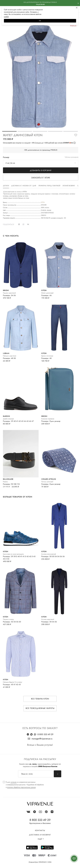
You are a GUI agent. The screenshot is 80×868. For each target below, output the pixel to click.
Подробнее (40, 4)
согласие (14, 782)
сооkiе (6, 17)
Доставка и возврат (40, 835)
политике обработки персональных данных (21, 787)
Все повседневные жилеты (40, 708)
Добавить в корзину (41, 170)
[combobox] (41, 163)
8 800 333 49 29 (45, 734)
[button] (9, 131)
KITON (43, 202)
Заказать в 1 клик (41, 178)
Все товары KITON (40, 699)
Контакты (40, 830)
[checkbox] (23, 785)
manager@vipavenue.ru (42, 739)
